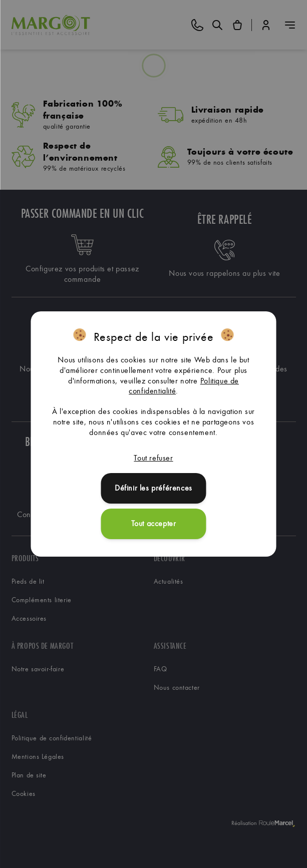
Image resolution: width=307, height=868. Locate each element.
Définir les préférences (153, 488)
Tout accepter (154, 523)
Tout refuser (153, 458)
